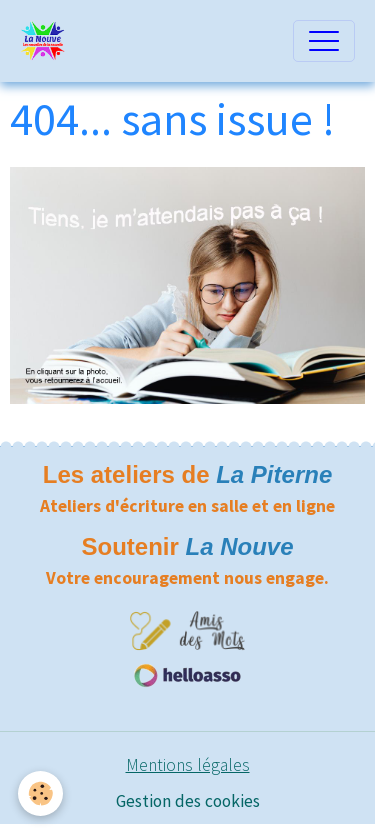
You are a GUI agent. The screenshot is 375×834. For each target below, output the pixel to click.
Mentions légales (188, 765)
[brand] (48, 41)
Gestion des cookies (188, 801)
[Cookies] (40, 793)
